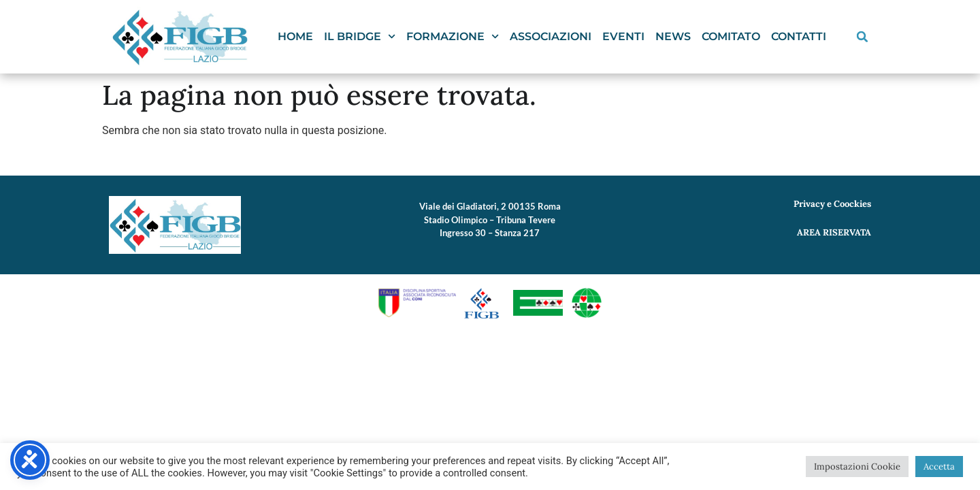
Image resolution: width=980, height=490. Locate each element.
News (673, 36)
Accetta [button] (939, 467)
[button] (862, 37)
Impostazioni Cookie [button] (857, 467)
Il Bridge (360, 36)
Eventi (623, 36)
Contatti (799, 36)
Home (295, 36)
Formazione (453, 36)
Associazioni (551, 36)
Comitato (731, 36)
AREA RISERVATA (834, 232)
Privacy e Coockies (832, 204)
